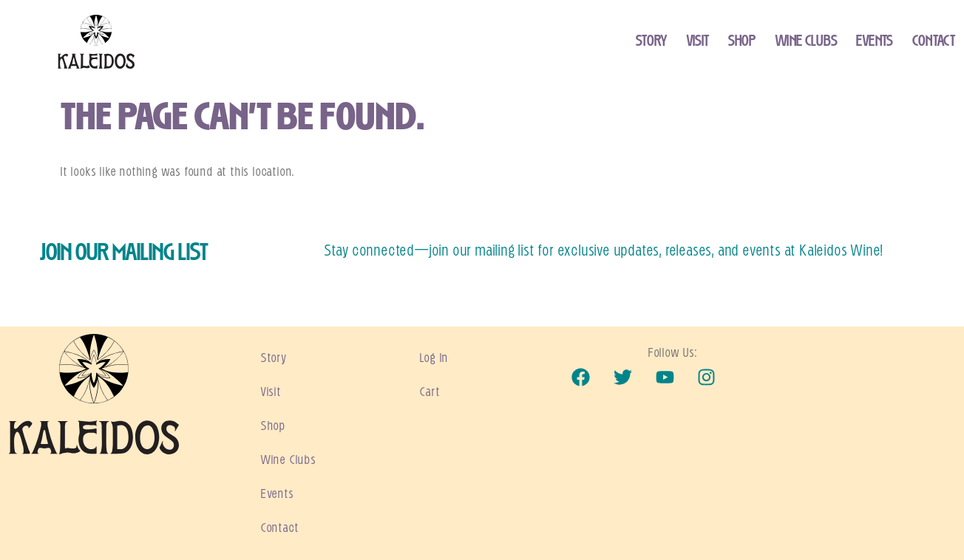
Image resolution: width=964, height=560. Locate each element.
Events (874, 42)
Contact (934, 42)
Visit (698, 42)
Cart (430, 392)
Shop (742, 42)
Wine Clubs (807, 42)
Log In (434, 358)
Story (652, 42)
